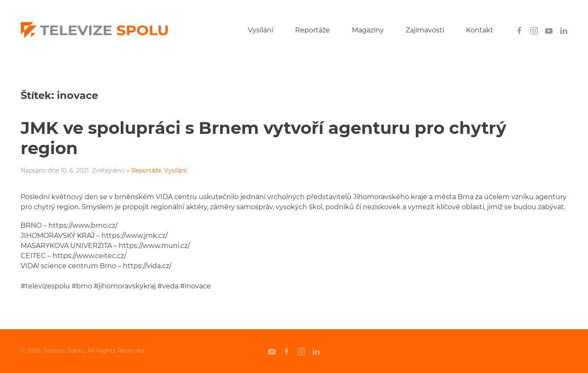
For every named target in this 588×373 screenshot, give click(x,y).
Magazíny (368, 30)
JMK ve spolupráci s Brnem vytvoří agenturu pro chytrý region (263, 138)
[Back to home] (94, 30)
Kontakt (480, 30)
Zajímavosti (425, 30)
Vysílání (261, 30)
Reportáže (313, 30)
